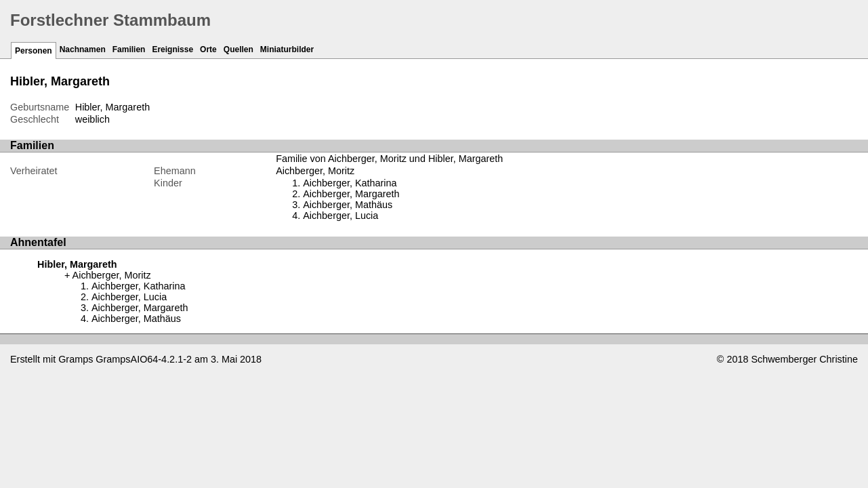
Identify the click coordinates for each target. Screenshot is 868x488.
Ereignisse (172, 49)
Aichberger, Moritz (315, 171)
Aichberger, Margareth (351, 194)
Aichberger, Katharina (350, 183)
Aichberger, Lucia (340, 216)
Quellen (239, 49)
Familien (129, 49)
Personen (34, 51)
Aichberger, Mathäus (348, 205)
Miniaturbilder (287, 49)
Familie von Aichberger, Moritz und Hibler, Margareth (389, 159)
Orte (208, 49)
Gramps (76, 359)
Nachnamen (83, 49)
